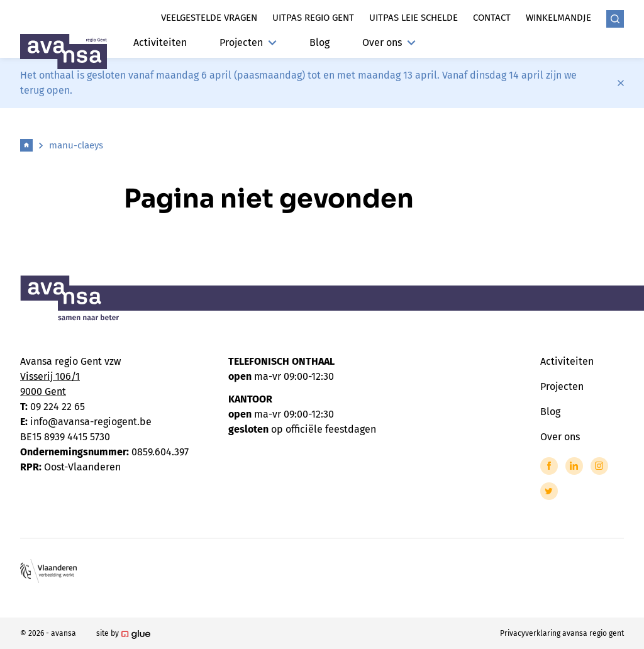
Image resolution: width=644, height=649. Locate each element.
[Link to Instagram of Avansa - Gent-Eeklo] (599, 466)
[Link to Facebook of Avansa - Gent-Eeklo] (549, 466)
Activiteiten (160, 42)
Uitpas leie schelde (414, 18)
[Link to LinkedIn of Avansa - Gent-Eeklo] (574, 466)
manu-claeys (76, 145)
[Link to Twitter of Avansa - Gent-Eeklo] (549, 491)
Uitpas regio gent (313, 18)
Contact (492, 18)
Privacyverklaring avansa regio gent (562, 633)
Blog (319, 42)
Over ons (389, 42)
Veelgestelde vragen (209, 18)
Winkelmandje (558, 18)
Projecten (248, 42)
